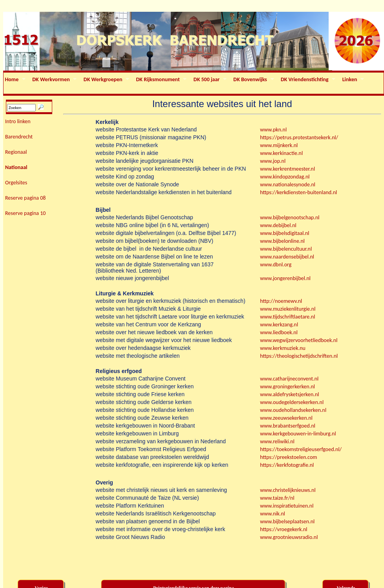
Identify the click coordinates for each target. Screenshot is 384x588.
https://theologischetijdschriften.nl (299, 356)
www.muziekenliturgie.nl (288, 309)
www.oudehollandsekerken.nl (293, 410)
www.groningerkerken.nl (287, 387)
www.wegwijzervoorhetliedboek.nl (299, 340)
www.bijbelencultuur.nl (286, 249)
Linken (352, 80)
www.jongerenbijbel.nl (285, 278)
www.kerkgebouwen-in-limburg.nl (298, 434)
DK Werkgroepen (106, 80)
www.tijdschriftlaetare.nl (287, 317)
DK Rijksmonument (161, 80)
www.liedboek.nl (279, 332)
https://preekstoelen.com (288, 457)
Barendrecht (19, 137)
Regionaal (16, 152)
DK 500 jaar (209, 80)
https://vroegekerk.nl (283, 529)
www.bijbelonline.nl (282, 241)
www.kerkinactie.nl (281, 153)
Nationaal (16, 167)
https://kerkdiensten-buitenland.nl (298, 192)
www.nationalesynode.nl (288, 185)
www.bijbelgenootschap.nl (290, 218)
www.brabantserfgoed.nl (288, 426)
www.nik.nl (272, 514)
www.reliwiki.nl (277, 441)
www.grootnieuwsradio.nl (289, 537)
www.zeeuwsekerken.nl (286, 418)
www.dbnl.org (276, 265)
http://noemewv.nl (281, 301)
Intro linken (18, 121)
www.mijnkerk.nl (279, 145)
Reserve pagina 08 (25, 198)
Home (15, 80)
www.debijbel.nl (278, 225)
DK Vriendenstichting (307, 80)
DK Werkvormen (54, 80)
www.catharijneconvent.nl (289, 379)
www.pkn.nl (273, 130)
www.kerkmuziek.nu (283, 348)
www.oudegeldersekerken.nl (292, 402)
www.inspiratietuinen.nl (287, 506)
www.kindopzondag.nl (285, 177)
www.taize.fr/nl (277, 498)
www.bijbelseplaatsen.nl (287, 522)
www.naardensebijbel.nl (287, 257)
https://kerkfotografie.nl (287, 465)
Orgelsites (16, 183)
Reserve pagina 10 (25, 213)
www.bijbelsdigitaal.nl (284, 233)
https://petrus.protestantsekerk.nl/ (299, 137)
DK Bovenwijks (253, 80)
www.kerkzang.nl (279, 325)
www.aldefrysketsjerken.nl (290, 394)
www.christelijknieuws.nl (288, 490)
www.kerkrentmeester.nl (287, 169)
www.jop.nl (273, 161)
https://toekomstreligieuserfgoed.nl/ (301, 449)
